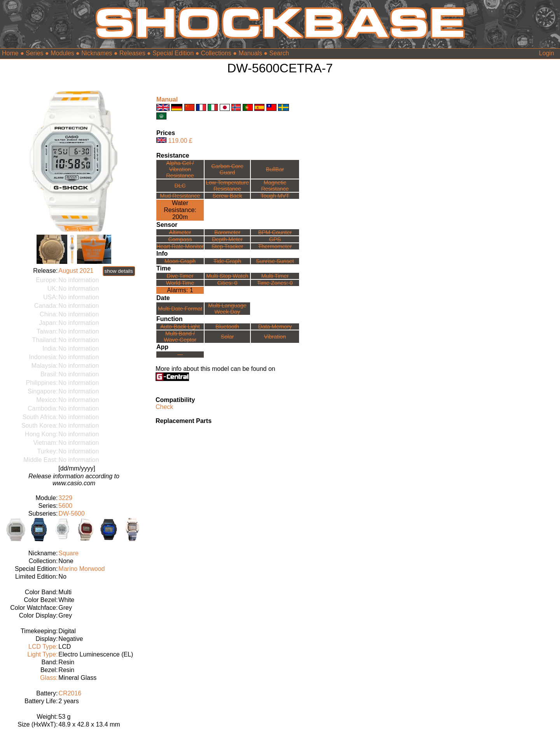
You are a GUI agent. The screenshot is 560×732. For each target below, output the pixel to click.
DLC (180, 186)
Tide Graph (227, 261)
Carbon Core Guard (227, 169)
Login (547, 53)
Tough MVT (275, 196)
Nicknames (97, 53)
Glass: (49, 678)
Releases (132, 53)
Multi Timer (275, 276)
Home (10, 53)
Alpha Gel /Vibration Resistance (180, 169)
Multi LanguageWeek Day (227, 309)
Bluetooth (227, 327)
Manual (167, 99)
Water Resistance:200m (180, 210)
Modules (62, 53)
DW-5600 (71, 513)
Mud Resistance (180, 196)
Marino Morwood (81, 569)
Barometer (227, 232)
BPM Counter (275, 232)
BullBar (275, 169)
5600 (65, 506)
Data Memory (275, 327)
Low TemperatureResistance (227, 186)
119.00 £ (180, 141)
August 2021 (76, 271)
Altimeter (180, 232)
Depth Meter (227, 239)
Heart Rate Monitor (180, 246)
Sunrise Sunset (275, 261)
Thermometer (275, 246)
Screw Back (227, 196)
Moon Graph (180, 261)
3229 (65, 498)
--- (180, 355)
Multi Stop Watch (227, 276)
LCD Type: (43, 647)
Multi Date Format (180, 309)
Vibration (275, 337)
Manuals (250, 53)
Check (164, 407)
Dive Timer (180, 276)
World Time (180, 283)
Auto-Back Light (180, 327)
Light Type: (42, 654)
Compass (180, 239)
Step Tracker (227, 246)
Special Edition (173, 53)
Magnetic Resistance (275, 186)
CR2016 (70, 693)
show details (119, 271)
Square (68, 553)
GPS (275, 239)
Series (34, 53)
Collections (216, 53)
